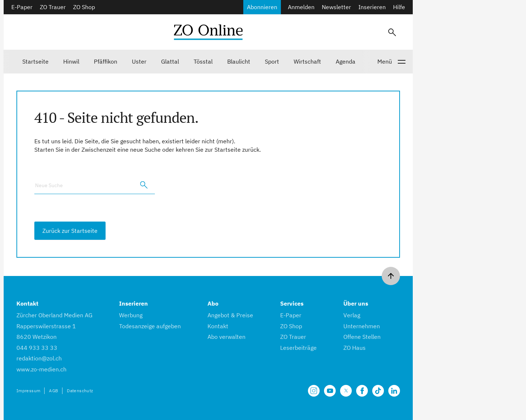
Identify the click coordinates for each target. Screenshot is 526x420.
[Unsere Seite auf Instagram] (314, 391)
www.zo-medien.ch (41, 369)
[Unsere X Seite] (346, 391)
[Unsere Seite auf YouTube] (330, 391)
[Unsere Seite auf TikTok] (378, 391)
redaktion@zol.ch (39, 358)
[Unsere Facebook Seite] (362, 391)
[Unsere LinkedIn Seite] (394, 391)
